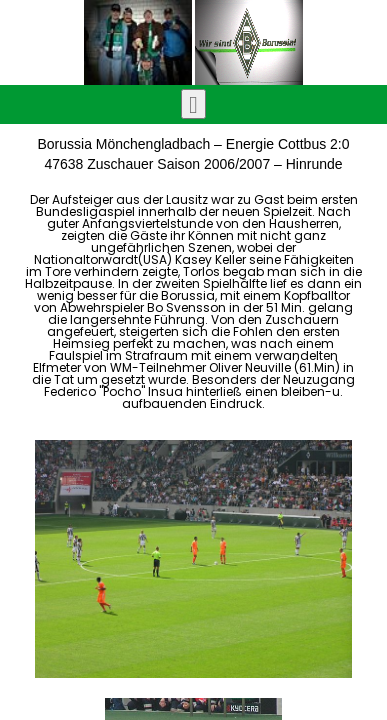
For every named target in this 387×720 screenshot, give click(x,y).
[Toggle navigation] (193, 104)
